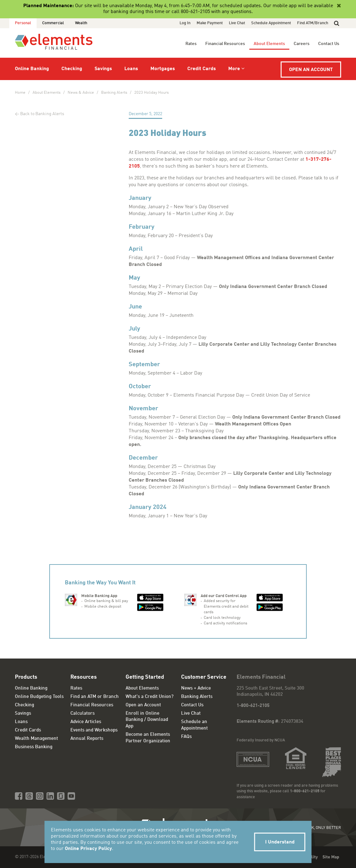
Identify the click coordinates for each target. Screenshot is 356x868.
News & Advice (81, 93)
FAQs (186, 737)
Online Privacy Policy (88, 849)
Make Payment (210, 23)
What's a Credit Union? (150, 697)
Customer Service (204, 677)
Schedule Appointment (271, 23)
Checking (72, 69)
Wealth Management (36, 739)
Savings (103, 69)
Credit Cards (202, 69)
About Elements (269, 44)
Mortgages (163, 69)
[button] (337, 23)
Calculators (82, 714)
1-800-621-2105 (253, 706)
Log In (185, 23)
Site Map (331, 857)
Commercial (53, 23)
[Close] (338, 6)
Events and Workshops (94, 730)
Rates (191, 44)
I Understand (280, 842)
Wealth (81, 23)
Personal (23, 23)
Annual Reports (87, 739)
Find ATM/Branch (313, 23)
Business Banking (34, 747)
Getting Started (145, 677)
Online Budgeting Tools (39, 697)
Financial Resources (225, 44)
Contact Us (329, 44)
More (234, 69)
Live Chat (237, 23)
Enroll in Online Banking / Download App (147, 720)
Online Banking (32, 69)
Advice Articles (86, 722)
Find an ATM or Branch (95, 697)
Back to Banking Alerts (42, 114)
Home (20, 93)
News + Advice (196, 688)
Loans (131, 69)
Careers (302, 44)
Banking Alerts (114, 93)
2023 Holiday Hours (151, 93)
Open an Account (311, 70)
